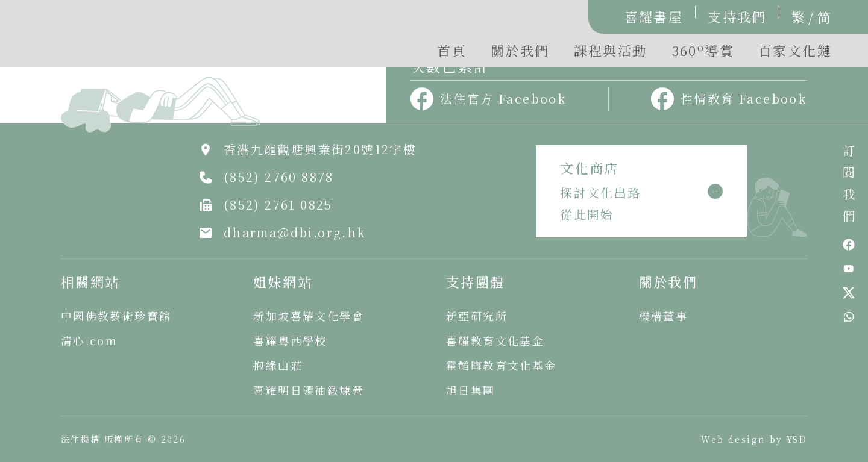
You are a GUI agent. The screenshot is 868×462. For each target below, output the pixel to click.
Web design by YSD (754, 439)
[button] (703, 54)
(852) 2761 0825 (278, 204)
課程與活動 (611, 50)
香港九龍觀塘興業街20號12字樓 (320, 149)
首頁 (452, 50)
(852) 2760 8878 (279, 177)
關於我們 (520, 50)
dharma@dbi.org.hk (295, 232)
